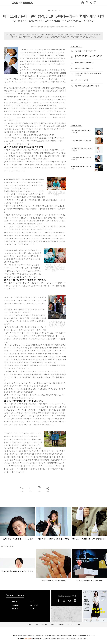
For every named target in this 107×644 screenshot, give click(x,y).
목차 (92, 620)
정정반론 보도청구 (40, 635)
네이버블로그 (75, 601)
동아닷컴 (49, 635)
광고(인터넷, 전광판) (62, 635)
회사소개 (54, 635)
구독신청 (15, 635)
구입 (103, 620)
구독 (97, 620)
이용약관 (75, 635)
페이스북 (59, 601)
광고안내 (20, 635)
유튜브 (70, 601)
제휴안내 (70, 635)
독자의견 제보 (31, 635)
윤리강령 (25, 635)
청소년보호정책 (91, 635)
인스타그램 (64, 601)
